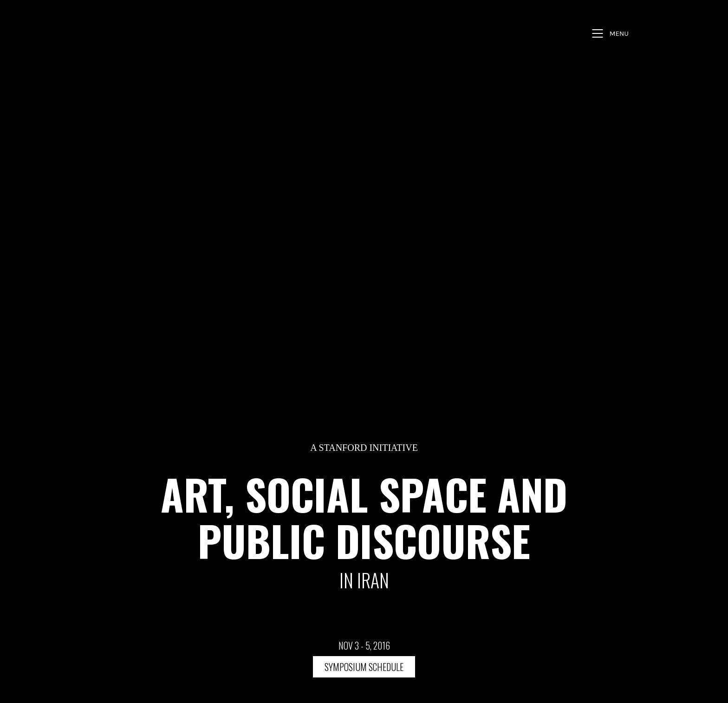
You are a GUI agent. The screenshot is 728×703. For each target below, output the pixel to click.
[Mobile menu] (609, 33)
